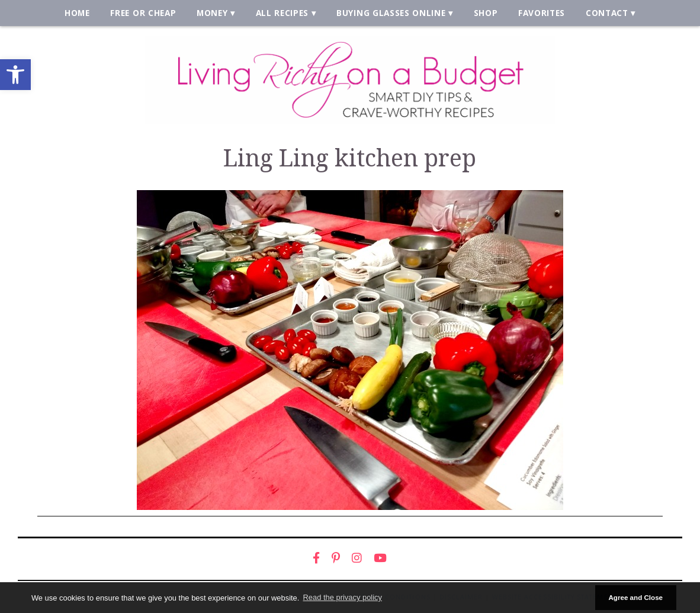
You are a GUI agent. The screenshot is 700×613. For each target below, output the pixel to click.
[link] (15, 75)
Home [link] (77, 13)
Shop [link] (486, 13)
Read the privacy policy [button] (343, 597)
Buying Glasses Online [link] (391, 13)
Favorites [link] (542, 13)
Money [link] (212, 13)
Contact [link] (607, 13)
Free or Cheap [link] (143, 13)
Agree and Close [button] (635, 597)
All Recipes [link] (282, 13)
